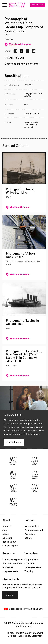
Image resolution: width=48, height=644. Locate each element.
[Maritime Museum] (35, 475)
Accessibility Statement (30, 636)
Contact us (8, 538)
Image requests (10, 571)
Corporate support (34, 530)
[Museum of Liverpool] (13, 461)
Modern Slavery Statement (30, 633)
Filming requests (33, 567)
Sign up (10, 595)
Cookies (12, 636)
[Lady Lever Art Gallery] (13, 502)
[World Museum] (35, 461)
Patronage (30, 534)
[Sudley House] (35, 488)
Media (6, 534)
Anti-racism (8, 567)
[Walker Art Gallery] (13, 488)
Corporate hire (32, 560)
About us (7, 526)
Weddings (30, 571)
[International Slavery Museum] (13, 475)
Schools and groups (12, 560)
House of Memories (12, 564)
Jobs (5, 530)
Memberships (31, 526)
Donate (28, 538)
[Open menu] (5, 5)
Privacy (11, 633)
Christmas (30, 564)
